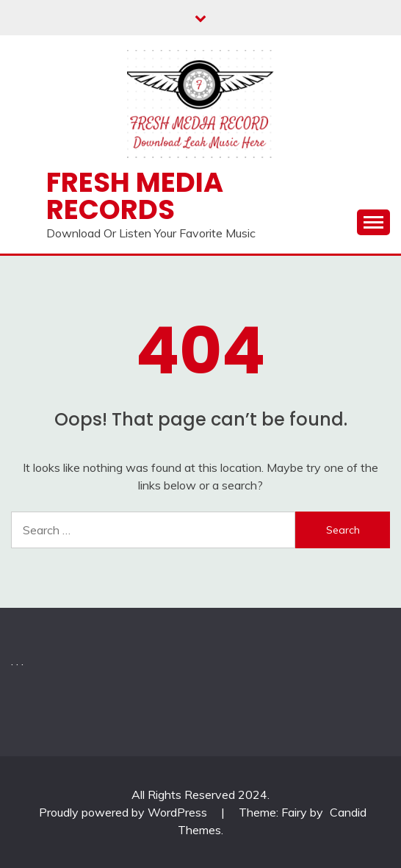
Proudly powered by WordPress (124, 812)
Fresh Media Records (135, 196)
